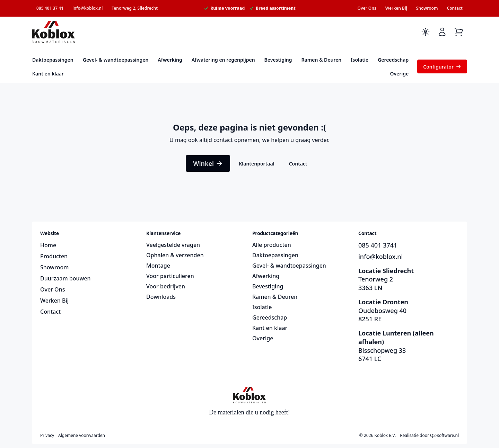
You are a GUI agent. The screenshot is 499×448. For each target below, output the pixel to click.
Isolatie (360, 60)
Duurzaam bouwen (65, 278)
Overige (399, 74)
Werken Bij (396, 8)
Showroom (427, 8)
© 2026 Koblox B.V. (378, 436)
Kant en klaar (48, 74)
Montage (158, 266)
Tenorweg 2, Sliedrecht (135, 8)
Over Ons (367, 8)
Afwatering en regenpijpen (223, 60)
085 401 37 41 (50, 8)
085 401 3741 (378, 245)
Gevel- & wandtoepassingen (116, 60)
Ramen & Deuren (322, 60)
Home (48, 245)
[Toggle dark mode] (426, 32)
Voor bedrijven (166, 286)
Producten (54, 256)
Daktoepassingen (53, 60)
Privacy (47, 436)
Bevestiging (278, 60)
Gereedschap (393, 60)
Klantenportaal (256, 164)
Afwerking (170, 60)
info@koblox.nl (87, 8)
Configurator (442, 67)
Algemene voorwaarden (82, 436)
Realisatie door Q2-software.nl (429, 436)
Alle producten (272, 245)
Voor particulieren (170, 276)
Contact (455, 8)
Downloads (161, 297)
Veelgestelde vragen (173, 245)
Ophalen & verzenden (175, 255)
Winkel (208, 163)
